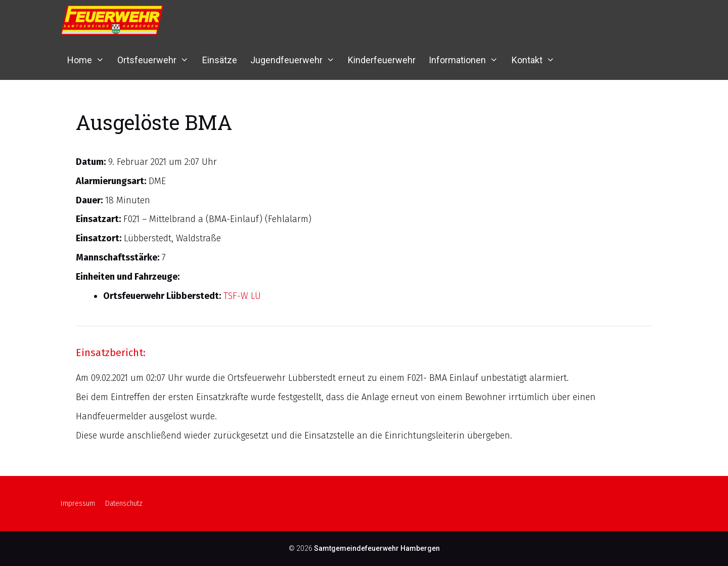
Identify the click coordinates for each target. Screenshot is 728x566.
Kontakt (536, 60)
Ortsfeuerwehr (156, 60)
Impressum (78, 504)
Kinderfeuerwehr (382, 60)
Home (89, 60)
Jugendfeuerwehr (296, 60)
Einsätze (220, 60)
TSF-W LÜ (242, 296)
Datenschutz (124, 504)
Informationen (467, 60)
